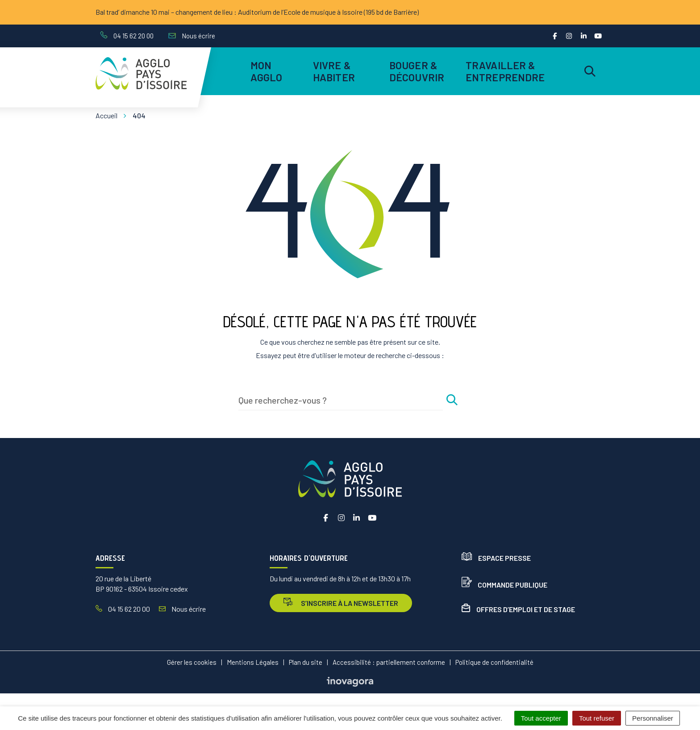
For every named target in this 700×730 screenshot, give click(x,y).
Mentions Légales (253, 662)
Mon (267, 71)
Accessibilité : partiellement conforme (389, 662)
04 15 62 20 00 (123, 609)
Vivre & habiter (334, 71)
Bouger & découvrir (417, 71)
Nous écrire (182, 609)
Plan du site (306, 662)
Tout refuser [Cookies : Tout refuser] (597, 718)
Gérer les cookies (192, 662)
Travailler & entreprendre (504, 71)
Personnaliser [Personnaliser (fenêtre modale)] (653, 718)
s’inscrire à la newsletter (341, 603)
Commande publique (504, 585)
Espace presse (496, 558)
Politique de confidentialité (494, 662)
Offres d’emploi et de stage (518, 609)
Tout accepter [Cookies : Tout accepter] (541, 718)
